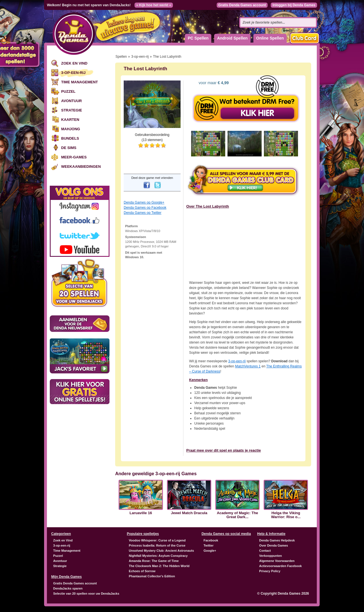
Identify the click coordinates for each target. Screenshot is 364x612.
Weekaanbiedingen (81, 167)
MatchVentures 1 (248, 366)
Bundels (70, 138)
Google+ (210, 551)
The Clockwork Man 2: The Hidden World (159, 566)
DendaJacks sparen (68, 588)
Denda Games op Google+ (144, 202)
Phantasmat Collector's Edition (152, 576)
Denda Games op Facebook (145, 208)
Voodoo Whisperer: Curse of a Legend (157, 540)
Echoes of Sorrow (142, 571)
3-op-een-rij (73, 73)
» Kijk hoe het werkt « (154, 5)
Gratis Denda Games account (242, 5)
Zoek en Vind (74, 63)
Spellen (121, 57)
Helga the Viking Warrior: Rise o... (286, 515)
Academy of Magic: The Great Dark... (237, 515)
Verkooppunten (270, 556)
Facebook (211, 540)
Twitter (209, 545)
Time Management (79, 82)
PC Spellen (198, 38)
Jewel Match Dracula (189, 513)
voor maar (213, 83)
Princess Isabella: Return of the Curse (157, 545)
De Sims (69, 148)
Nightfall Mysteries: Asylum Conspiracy (158, 556)
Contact (265, 551)
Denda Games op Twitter (143, 213)
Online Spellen (270, 38)
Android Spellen (232, 38)
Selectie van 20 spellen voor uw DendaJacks (86, 594)
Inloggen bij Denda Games (294, 5)
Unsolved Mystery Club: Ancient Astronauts (161, 551)
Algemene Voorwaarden (277, 561)
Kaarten (70, 120)
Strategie (72, 110)
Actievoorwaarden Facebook (280, 566)
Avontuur (72, 101)
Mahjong (71, 129)
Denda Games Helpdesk (277, 540)
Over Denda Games (274, 545)
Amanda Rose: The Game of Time (154, 561)
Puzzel (68, 91)
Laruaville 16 (141, 513)
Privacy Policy (270, 571)
